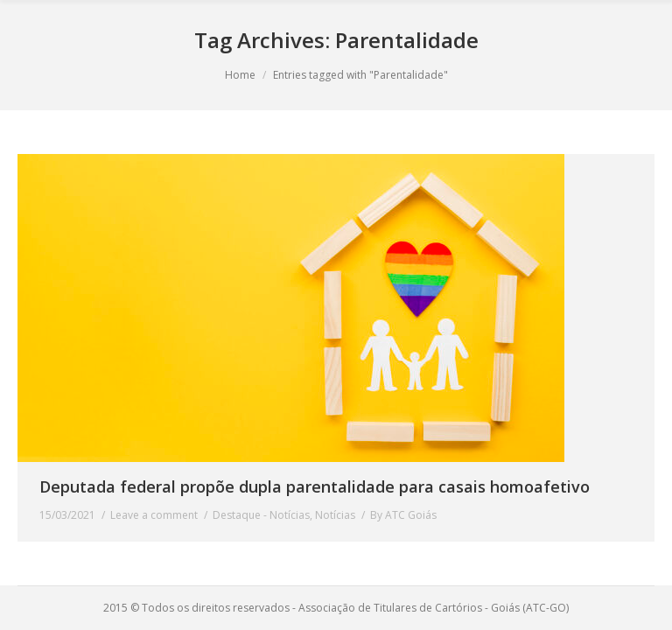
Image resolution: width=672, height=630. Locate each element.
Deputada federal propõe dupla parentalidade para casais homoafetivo (315, 486)
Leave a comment (154, 515)
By (403, 515)
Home (240, 75)
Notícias (335, 515)
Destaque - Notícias (261, 515)
